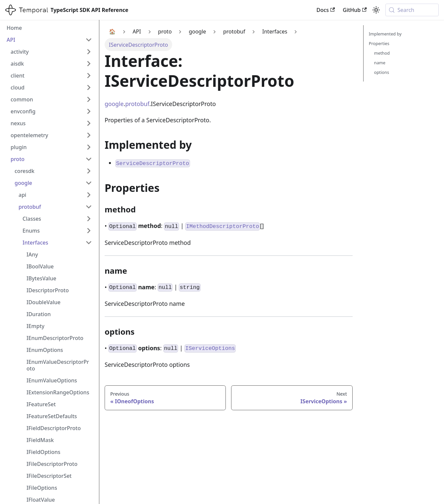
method (382, 53)
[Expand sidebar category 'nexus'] (89, 123)
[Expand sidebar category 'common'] (89, 99)
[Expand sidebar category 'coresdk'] (89, 171)
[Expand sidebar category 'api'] (89, 195)
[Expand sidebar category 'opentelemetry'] (89, 135)
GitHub (355, 10)
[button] (57, 219)
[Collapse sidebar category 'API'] (89, 40)
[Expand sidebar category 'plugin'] (89, 147)
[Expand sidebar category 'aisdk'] (89, 64)
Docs (326, 10)
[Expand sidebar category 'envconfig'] (89, 111)
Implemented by (385, 34)
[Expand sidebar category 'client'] (89, 76)
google (114, 104)
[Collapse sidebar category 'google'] (89, 183)
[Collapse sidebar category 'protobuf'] (89, 207)
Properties (379, 43)
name (380, 63)
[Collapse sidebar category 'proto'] (89, 159)
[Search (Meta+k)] (412, 10)
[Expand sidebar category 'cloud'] (89, 87)
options (382, 72)
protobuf (137, 104)
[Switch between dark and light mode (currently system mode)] (376, 10)
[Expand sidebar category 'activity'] (89, 52)
